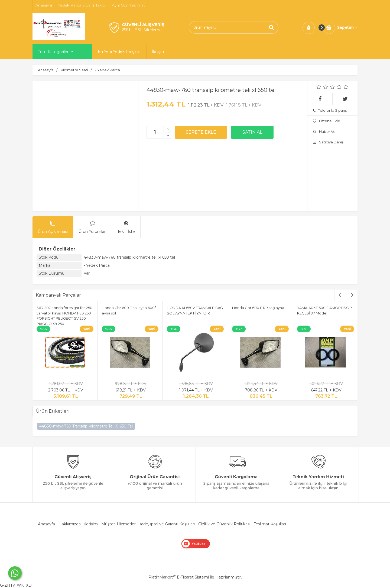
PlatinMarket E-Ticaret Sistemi (179, 577)
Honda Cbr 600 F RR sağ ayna (258, 308)
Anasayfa (46, 524)
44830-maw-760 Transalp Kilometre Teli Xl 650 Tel (86, 426)
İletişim (91, 524)
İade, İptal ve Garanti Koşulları (167, 524)
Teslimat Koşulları (270, 524)
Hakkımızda (70, 524)
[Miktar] (155, 132)
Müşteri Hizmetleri (119, 524)
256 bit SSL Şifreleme (142, 30)
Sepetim (347, 27)
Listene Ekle (326, 121)
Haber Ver (325, 131)
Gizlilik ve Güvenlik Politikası (224, 524)
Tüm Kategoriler (53, 52)
